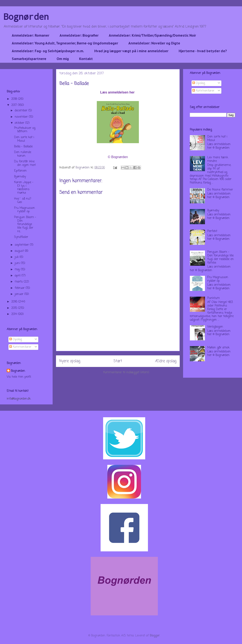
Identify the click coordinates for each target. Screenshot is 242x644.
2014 (15, 314)
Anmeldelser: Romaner (31, 35)
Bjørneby (20, 177)
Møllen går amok (218, 348)
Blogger (155, 636)
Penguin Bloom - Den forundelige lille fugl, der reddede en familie (221, 257)
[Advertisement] (118, 321)
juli (17, 257)
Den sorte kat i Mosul (24, 139)
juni (18, 263)
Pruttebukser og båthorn (25, 130)
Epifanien (20, 171)
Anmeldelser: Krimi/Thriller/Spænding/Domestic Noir (152, 35)
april (18, 276)
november (22, 117)
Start (118, 361)
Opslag (16, 339)
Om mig (63, 59)
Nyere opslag (70, 361)
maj (18, 270)
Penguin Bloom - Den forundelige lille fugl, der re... (25, 224)
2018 (15, 99)
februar (20, 288)
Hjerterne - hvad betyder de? (203, 51)
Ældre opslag (166, 361)
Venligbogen (215, 327)
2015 (15, 308)
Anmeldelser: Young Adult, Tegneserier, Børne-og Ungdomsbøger (65, 43)
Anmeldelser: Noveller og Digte (154, 43)
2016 (15, 302)
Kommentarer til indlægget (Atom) (126, 373)
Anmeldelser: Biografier (79, 35)
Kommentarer (20, 347)
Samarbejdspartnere (29, 59)
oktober (20, 123)
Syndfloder (21, 237)
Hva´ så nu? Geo (23, 201)
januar (20, 294)
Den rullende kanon (23, 154)
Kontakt (86, 59)
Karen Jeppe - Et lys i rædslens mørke (24, 188)
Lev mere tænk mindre (218, 159)
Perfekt (212, 231)
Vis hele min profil (19, 377)
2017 (15, 105)
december (22, 111)
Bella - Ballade (23, 147)
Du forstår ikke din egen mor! (25, 163)
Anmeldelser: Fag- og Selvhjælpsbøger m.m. (48, 51)
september (22, 245)
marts (19, 282)
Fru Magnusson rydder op (25, 210)
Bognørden (26, 17)
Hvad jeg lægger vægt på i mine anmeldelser (131, 51)
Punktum (213, 298)
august (20, 251)
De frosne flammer (220, 190)
